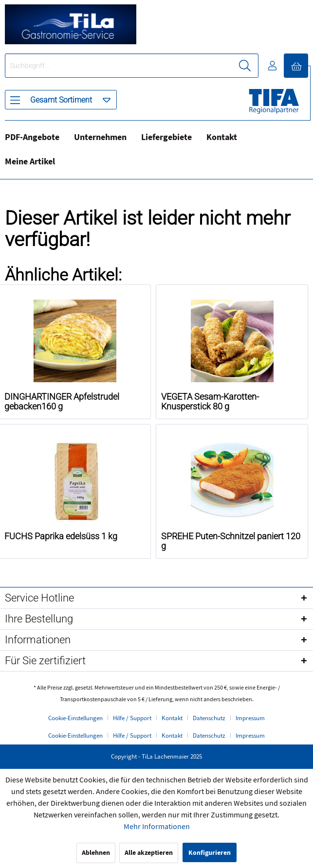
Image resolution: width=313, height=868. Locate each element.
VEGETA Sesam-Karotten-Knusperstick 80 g (210, 402)
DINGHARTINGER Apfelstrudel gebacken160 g (62, 402)
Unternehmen (100, 137)
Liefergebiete (166, 137)
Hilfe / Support (132, 718)
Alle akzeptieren (149, 853)
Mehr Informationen (157, 827)
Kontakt (222, 137)
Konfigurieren (210, 853)
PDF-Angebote (32, 137)
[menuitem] (61, 100)
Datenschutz (209, 718)
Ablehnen (96, 853)
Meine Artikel (30, 162)
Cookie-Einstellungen (75, 718)
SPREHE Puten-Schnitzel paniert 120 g (231, 541)
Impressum (250, 718)
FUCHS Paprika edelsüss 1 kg (61, 536)
